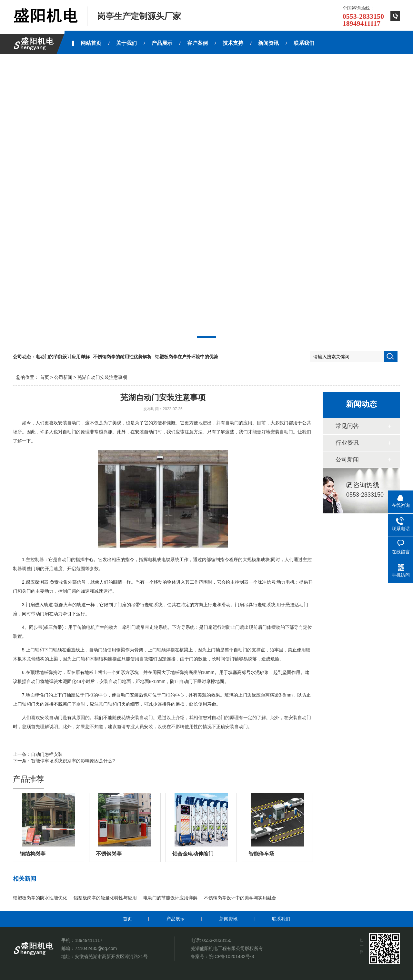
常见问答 (347, 426)
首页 (45, 377)
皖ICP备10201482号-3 (231, 956)
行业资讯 (347, 443)
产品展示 (176, 919)
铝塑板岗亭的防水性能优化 (40, 898)
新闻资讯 (228, 919)
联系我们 (281, 919)
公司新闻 (63, 377)
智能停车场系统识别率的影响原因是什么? (73, 761)
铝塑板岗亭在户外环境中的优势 (186, 357)
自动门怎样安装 (47, 754)
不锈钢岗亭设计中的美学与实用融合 (240, 898)
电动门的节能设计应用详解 (63, 357)
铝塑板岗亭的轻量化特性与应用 (105, 898)
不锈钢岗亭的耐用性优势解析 (122, 357)
